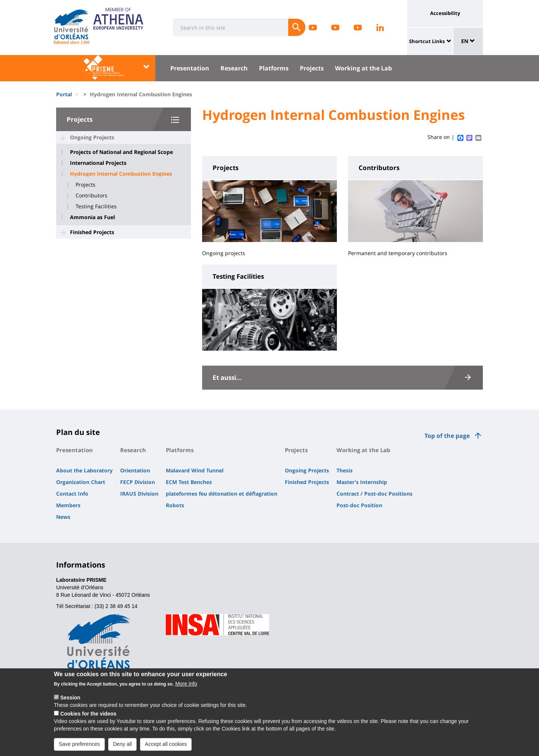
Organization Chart (81, 482)
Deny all (123, 747)
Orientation (135, 470)
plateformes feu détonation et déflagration (222, 494)
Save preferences (79, 747)
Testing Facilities (96, 206)
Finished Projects (92, 232)
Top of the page (447, 436)
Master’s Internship (362, 482)
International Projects (98, 163)
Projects (312, 68)
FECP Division (138, 482)
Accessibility (445, 13)
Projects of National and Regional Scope (121, 152)
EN (468, 41)
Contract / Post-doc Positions (374, 494)
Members (68, 505)
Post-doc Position (359, 505)
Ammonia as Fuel (92, 217)
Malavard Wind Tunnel (195, 470)
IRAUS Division (139, 494)
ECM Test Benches (189, 482)
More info (186, 686)
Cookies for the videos (88, 716)
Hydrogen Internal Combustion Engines (121, 174)
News (63, 517)
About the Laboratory (84, 470)
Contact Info (72, 494)
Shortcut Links (427, 41)
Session (70, 700)
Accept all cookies (166, 747)
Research (234, 68)
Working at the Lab (363, 68)
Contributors (92, 196)
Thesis (345, 470)
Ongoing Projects (92, 137)
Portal (64, 94)
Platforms (274, 68)
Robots (175, 505)
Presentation (190, 68)
